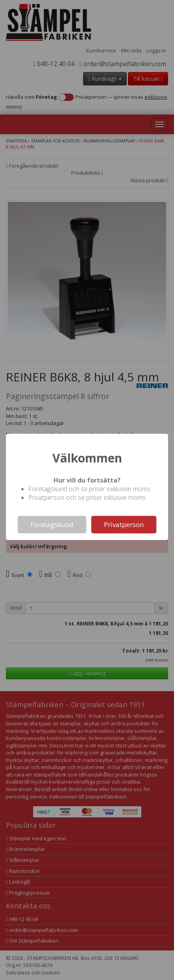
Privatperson (124, 524)
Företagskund (52, 524)
